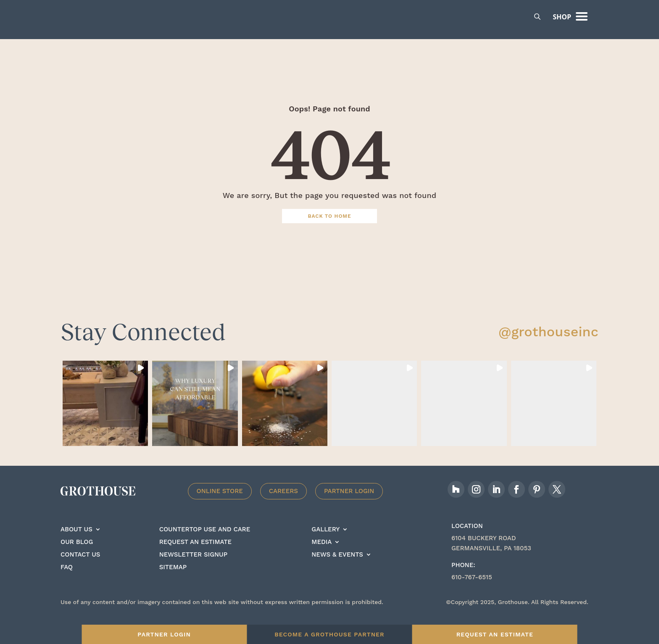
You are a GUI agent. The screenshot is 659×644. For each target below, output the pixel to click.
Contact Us (80, 567)
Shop (562, 17)
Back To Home (330, 228)
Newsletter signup (193, 567)
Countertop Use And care (205, 541)
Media (322, 554)
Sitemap (173, 579)
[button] (105, 415)
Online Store (220, 503)
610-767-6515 (472, 589)
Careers (283, 503)
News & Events (337, 567)
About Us (76, 541)
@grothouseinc (548, 343)
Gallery (326, 541)
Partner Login (349, 503)
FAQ (67, 579)
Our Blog (77, 554)
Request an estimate (195, 554)
